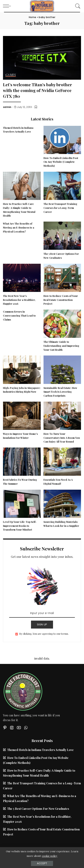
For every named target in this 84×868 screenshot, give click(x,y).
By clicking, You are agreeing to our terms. (44, 634)
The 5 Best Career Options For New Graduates (38, 809)
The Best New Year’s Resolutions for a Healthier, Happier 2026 (19, 300)
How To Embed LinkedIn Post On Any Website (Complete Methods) (61, 162)
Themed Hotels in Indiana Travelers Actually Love (40, 750)
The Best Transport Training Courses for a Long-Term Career (60, 208)
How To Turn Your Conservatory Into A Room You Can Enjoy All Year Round (62, 438)
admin (7, 107)
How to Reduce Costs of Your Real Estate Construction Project (61, 300)
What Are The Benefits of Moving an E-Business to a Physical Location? (19, 228)
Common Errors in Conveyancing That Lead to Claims (19, 316)
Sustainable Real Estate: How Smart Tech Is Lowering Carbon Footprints (60, 392)
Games (11, 75)
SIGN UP (42, 624)
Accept (42, 863)
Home (33, 17)
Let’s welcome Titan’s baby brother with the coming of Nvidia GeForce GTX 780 (38, 90)
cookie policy (50, 856)
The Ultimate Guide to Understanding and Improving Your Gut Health (61, 346)
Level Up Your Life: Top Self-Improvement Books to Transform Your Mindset (20, 526)
